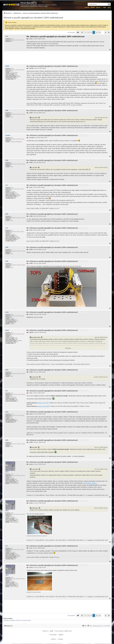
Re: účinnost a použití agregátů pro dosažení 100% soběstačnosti (56, 37)
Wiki (105, 8)
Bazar (98, 8)
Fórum (87, 8)
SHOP (93, 8)
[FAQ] (84, 626)
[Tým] (90, 626)
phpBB (51, 631)
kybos (7, 472)
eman (7, 412)
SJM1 (7, 110)
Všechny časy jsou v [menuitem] (101, 626)
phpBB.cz (61, 635)
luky (7, 391)
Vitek (7, 36)
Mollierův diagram (91, 483)
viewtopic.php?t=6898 (43, 406)
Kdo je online (8, 618)
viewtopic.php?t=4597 (43, 403)
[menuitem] (31, 13)
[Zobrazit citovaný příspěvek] (39, 118)
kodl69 (7, 66)
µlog (109, 8)
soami (7, 312)
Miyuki (7, 330)
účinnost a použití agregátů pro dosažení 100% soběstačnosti (33, 18)
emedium (8, 135)
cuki (33, 168)
